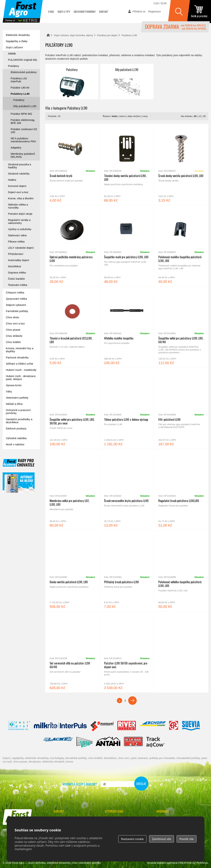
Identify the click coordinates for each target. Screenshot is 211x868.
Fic (174, 726)
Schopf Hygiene (152, 726)
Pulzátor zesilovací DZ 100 (24, 131)
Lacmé (58, 742)
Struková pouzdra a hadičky (20, 166)
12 (200, 116)
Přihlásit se (139, 11)
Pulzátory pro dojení (107, 35)
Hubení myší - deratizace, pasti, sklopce (21, 378)
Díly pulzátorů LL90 (127, 82)
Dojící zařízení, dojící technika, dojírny (74, 35)
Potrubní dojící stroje (20, 214)
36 (204, 116)
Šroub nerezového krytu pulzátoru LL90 (127, 489)
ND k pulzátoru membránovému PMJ (23, 140)
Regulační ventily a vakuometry (19, 221)
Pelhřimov (202, 863)
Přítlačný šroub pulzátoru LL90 (127, 571)
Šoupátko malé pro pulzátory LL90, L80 (127, 246)
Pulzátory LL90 (20, 94)
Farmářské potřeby (17, 311)
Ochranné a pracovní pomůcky (18, 412)
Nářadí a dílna (14, 404)
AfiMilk (12, 54)
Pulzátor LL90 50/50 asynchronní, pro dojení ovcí (127, 652)
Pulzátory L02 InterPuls (19, 80)
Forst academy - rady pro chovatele (19, 463)
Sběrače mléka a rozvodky (18, 206)
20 (195, 116)
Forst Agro (18, 863)
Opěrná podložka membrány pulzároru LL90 (72, 246)
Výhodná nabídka (16, 438)
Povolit (187, 839)
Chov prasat (13, 330)
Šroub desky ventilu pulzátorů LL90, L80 (181, 164)
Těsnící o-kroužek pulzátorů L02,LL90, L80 (72, 327)
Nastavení (132, 839)
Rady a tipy (64, 12)
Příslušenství (16, 254)
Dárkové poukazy (16, 428)
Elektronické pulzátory (24, 72)
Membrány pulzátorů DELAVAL (23, 155)
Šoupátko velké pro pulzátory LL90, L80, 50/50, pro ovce (72, 408)
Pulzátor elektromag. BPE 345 (23, 121)
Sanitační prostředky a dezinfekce (19, 421)
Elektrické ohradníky (18, 35)
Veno (84, 742)
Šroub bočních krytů (72, 164)
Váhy (9, 391)
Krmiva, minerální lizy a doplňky (20, 350)
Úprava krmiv (14, 385)
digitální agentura (167, 863)
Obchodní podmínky (85, 12)
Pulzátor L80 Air (20, 88)
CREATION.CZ (187, 863)
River (127, 726)
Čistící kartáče (16, 279)
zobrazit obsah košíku (199, 12)
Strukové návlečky (19, 174)
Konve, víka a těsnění (21, 198)
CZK (156, 3)
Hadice (12, 180)
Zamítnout (161, 839)
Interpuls (60, 726)
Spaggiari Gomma (102, 726)
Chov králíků (13, 342)
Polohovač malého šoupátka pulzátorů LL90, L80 (181, 246)
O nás (51, 12)
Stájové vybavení (16, 305)
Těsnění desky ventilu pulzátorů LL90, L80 (127, 164)
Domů (48, 35)
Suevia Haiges (191, 726)
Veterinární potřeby (17, 398)
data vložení (134, 116)
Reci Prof (19, 726)
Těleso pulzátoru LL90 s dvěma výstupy (127, 408)
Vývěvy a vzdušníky (20, 229)
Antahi (108, 742)
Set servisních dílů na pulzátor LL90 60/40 (72, 652)
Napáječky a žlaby (17, 41)
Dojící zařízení (14, 47)
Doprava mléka (17, 272)
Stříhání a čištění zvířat (19, 364)
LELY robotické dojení (21, 248)
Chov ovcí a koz (15, 323)
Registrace (154, 11)
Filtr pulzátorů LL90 (181, 408)
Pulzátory (72, 82)
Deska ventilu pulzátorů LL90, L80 (72, 571)
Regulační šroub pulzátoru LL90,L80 (181, 489)
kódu (115, 116)
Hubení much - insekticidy (21, 370)
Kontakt (104, 12)
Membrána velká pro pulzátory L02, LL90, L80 (72, 489)
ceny (145, 116)
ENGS (156, 742)
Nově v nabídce (15, 444)
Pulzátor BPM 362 (21, 114)
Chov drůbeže (14, 336)
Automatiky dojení (19, 260)
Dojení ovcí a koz (18, 192)
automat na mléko (19, 483)
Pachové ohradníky (17, 357)
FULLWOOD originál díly (23, 60)
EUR (164, 3)
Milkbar (133, 742)
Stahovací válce (17, 235)
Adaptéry (16, 148)
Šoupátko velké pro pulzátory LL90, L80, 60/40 (181, 327)
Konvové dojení (17, 186)
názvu (123, 116)
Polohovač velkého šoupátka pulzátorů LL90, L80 (181, 571)
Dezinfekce (15, 266)
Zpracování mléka (16, 299)
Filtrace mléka (16, 242)
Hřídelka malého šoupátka (127, 327)
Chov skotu (13, 317)
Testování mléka (18, 285)
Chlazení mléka (15, 292)
